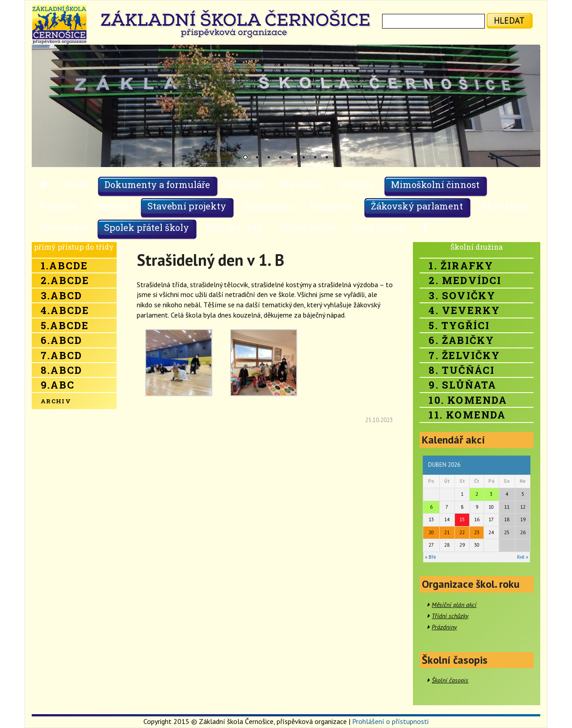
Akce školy (504, 206)
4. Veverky (464, 310)
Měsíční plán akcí (454, 605)
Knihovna (332, 206)
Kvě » (523, 557)
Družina (357, 184)
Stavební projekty (187, 206)
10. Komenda (468, 400)
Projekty (58, 206)
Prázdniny (444, 627)
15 (462, 519)
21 (447, 532)
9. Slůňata (463, 385)
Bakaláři (245, 184)
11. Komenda (467, 415)
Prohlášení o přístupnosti (390, 721)
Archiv (56, 401)
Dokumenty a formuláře (157, 184)
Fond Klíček (378, 227)
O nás (76, 184)
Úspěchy (112, 206)
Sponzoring (268, 206)
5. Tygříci (459, 325)
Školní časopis (450, 680)
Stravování (63, 227)
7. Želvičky (464, 355)
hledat (509, 20)
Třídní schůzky (450, 616)
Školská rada (234, 227)
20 (431, 532)
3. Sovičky (462, 295)
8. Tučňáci (462, 370)
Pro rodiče (302, 184)
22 (462, 532)
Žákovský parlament (417, 206)
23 (477, 532)
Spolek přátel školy (147, 227)
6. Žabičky (461, 340)
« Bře (431, 557)
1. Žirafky (461, 266)
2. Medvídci (465, 280)
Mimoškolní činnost (435, 184)
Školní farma (307, 227)
